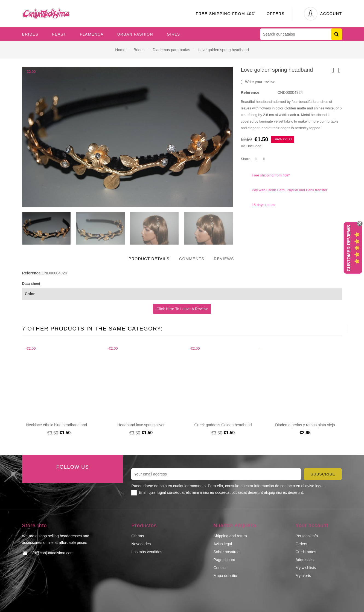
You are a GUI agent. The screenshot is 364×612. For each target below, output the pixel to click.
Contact (220, 568)
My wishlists (306, 568)
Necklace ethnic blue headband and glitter (62, 425)
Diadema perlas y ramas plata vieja (305, 425)
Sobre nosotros (226, 552)
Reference (250, 92)
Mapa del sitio (225, 576)
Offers (276, 14)
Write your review (258, 82)
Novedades (141, 544)
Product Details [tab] (149, 259)
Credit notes (306, 552)
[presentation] (332, 329)
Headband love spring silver (141, 425)
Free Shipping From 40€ (226, 14)
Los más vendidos (147, 552)
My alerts (303, 576)
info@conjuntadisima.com (52, 553)
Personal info (307, 536)
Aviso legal (222, 544)
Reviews (224, 259)
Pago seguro (224, 560)
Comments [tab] (192, 259)
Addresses (304, 560)
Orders (301, 544)
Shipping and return (230, 536)
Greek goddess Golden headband (223, 425)
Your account (312, 526)
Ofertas (138, 536)
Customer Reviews (349, 248)
